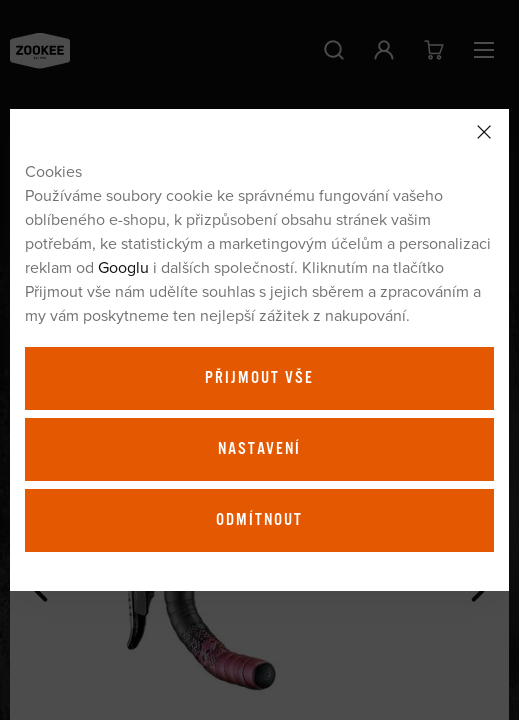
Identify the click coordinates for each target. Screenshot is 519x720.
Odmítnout (259, 520)
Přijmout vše (259, 378)
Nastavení (259, 449)
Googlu (123, 267)
